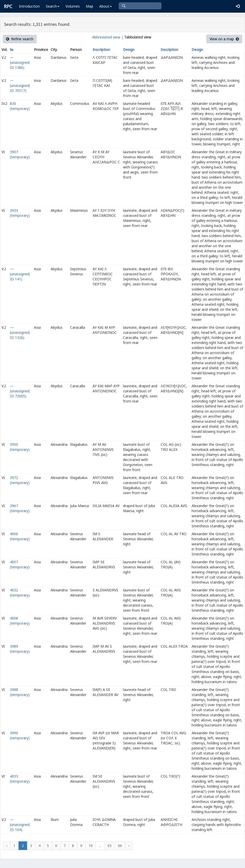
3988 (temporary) (20, 692)
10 (91, 846)
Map (89, 6)
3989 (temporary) (20, 649)
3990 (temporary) (20, 735)
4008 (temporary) (20, 621)
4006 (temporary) (20, 536)
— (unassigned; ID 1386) (20, 62)
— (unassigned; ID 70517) (20, 85)
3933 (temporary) (20, 213)
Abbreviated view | (108, 37)
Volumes (73, 6)
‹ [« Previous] (7, 846)
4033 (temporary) (20, 779)
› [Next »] (129, 846)
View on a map (224, 39)
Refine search (20, 39)
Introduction (29, 6)
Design (129, 50)
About (106, 6)
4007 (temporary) (20, 564)
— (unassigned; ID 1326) (20, 332)
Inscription (101, 50)
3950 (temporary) (20, 447)
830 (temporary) (20, 106)
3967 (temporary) (20, 508)
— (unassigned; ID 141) (20, 274)
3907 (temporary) (20, 154)
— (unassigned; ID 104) (20, 825)
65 (110, 846)
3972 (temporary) (20, 480)
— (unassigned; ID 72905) (20, 391)
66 (120, 846)
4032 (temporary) (20, 593)
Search (53, 6)
